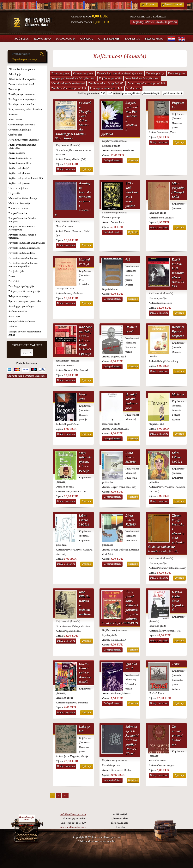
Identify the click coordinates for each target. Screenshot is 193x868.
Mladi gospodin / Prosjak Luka (178, 190)
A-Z (103, 93)
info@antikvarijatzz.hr (73, 814)
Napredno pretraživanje (25, 60)
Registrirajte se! (173, 4)
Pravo (12, 276)
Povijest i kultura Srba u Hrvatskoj (27, 243)
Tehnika (13, 327)
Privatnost (154, 39)
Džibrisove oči (131, 329)
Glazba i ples (15, 135)
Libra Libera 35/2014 (177, 457)
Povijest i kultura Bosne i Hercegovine (22, 228)
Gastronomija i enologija (22, 125)
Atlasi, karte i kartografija (22, 79)
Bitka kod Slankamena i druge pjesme (132, 194)
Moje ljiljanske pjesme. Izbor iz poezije (85, 462)
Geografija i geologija (20, 130)
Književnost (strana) (19, 183)
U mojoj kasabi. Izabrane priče (132, 401)
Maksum (178, 394)
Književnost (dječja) (19, 168)
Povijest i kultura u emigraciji (24, 248)
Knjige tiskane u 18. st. (20, 163)
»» (65, 796)
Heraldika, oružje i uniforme (24, 140)
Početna (21, 39)
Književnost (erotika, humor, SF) (26, 178)
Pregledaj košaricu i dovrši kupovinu (154, 22)
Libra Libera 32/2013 (131, 520)
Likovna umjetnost (18, 188)
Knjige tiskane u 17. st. (20, 158)
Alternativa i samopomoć (22, 69)
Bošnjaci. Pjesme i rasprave (178, 331)
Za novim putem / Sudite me (177, 736)
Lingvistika (15, 193)
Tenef (176, 664)
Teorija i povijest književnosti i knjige (25, 333)
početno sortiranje (173, 93)
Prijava (150, 4)
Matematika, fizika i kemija (23, 198)
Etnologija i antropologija (22, 99)
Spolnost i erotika (18, 311)
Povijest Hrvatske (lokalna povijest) (22, 220)
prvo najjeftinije (131, 93)
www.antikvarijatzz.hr (73, 827)
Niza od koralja (84, 262)
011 (128, 259)
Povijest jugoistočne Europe (23, 258)
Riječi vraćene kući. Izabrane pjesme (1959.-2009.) (178, 273)
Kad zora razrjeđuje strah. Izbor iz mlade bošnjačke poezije (85, 340)
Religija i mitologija (19, 296)
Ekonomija (14, 89)
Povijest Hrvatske (18, 213)
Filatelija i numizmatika (21, 104)
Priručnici (14, 281)
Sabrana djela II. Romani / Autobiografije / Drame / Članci (132, 740)
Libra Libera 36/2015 (131, 457)
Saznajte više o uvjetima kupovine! (27, 376)
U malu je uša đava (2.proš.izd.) (178, 601)
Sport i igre (14, 317)
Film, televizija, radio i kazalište (25, 110)
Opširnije (87, 169)
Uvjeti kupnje (109, 39)
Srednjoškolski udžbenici (22, 322)
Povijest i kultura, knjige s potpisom (22, 236)
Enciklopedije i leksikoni (22, 94)
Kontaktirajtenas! (27, 818)
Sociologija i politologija (21, 306)
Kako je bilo (84, 729)
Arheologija (15, 74)
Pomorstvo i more (18, 208)
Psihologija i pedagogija (21, 286)
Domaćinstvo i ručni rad (21, 84)
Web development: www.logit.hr (97, 841)
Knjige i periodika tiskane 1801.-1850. (22, 146)
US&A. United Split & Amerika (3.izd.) (85, 673)
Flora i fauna (15, 120)
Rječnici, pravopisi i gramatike (25, 301)
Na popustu (66, 39)
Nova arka (83, 397)
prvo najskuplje (151, 93)
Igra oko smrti (131, 666)
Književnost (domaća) (20, 173)
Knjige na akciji (17, 153)
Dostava (132, 39)
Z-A (110, 93)
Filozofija (14, 115)
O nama (87, 39)
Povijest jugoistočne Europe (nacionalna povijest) (23, 265)
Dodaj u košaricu (66, 169)
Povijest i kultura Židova (22, 253)
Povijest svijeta (16, 271)
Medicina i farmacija (19, 203)
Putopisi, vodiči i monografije (24, 291)
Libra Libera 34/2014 (84, 520)
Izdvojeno (42, 39)
